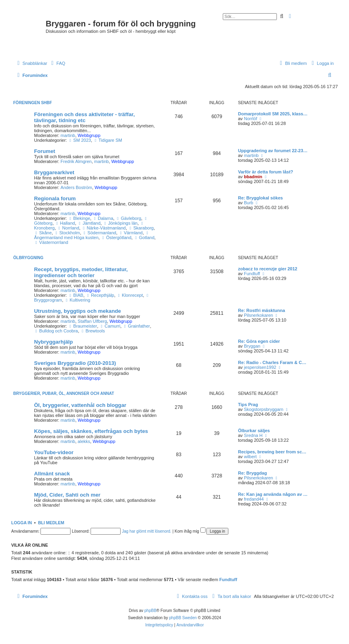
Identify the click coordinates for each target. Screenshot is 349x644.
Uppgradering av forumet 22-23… (273, 151)
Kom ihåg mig (190, 531)
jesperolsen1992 (260, 367)
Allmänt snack (52, 474)
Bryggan (252, 346)
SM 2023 (80, 140)
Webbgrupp (89, 135)
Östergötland (116, 237)
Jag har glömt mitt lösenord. (146, 531)
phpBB (150, 611)
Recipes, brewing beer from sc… (272, 452)
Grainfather (136, 326)
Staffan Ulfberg (92, 321)
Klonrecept (130, 295)
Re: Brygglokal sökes (260, 198)
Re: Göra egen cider (259, 341)
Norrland (68, 228)
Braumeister (83, 326)
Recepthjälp (100, 295)
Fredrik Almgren (76, 161)
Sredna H (253, 435)
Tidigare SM (108, 140)
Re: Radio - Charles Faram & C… (272, 362)
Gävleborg (129, 218)
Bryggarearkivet (54, 172)
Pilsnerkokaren (259, 315)
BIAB (76, 295)
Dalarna (103, 218)
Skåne (43, 233)
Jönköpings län (120, 223)
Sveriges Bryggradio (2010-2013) (75, 363)
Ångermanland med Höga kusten (92, 235)
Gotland (144, 237)
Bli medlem (51, 523)
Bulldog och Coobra (56, 331)
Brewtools (93, 331)
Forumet (45, 151)
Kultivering (77, 300)
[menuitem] (57, 63)
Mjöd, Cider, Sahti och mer (67, 495)
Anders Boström (76, 187)
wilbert (250, 457)
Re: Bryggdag (252, 473)
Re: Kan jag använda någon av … (273, 494)
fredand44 (254, 499)
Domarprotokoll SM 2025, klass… (273, 114)
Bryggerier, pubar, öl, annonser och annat (64, 393)
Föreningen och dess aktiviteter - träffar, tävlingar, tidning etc (84, 117)
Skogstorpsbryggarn (264, 409)
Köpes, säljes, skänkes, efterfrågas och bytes (91, 431)
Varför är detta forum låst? (266, 172)
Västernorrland (51, 242)
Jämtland (89, 223)
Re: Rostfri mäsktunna (261, 310)
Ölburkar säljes (254, 431)
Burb (249, 203)
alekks (84, 441)
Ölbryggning (28, 258)
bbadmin (253, 177)
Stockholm (67, 233)
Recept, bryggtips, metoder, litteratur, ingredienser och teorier (81, 272)
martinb (68, 135)
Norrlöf (251, 119)
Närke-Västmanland (104, 228)
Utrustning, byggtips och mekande (78, 311)
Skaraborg (141, 228)
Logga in (22, 523)
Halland (65, 223)
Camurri (110, 326)
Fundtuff (252, 274)
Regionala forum (55, 198)
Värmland (131, 233)
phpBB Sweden (183, 618)
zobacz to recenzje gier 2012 (268, 269)
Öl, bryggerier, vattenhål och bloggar (80, 405)
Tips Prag (248, 405)
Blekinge (79, 218)
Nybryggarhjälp (53, 342)
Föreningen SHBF (33, 103)
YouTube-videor (54, 452)
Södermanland (99, 233)
